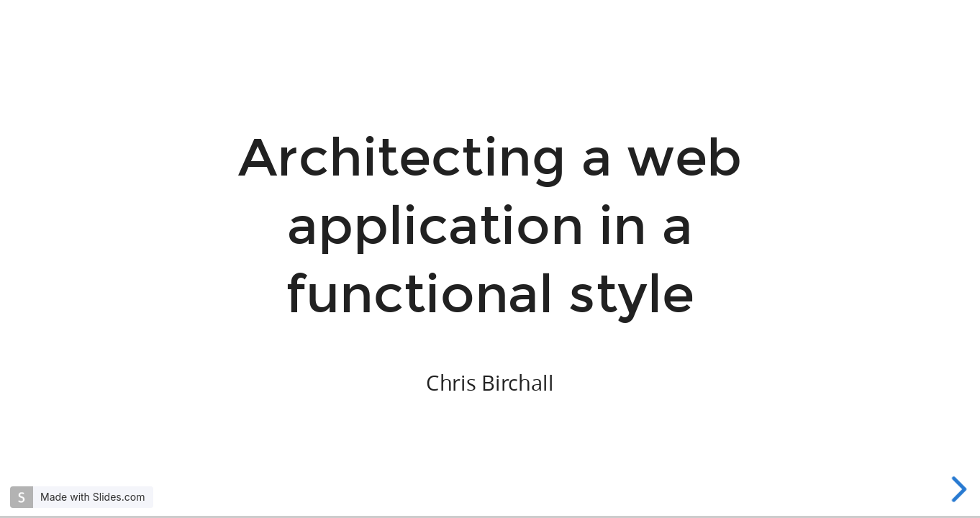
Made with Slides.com (92, 497)
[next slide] (960, 489)
